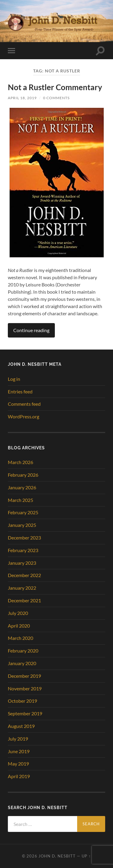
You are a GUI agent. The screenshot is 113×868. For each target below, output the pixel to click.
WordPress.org (24, 416)
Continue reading (31, 330)
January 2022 (22, 588)
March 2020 (20, 638)
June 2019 (19, 751)
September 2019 (25, 713)
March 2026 (20, 462)
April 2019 (19, 776)
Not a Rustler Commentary (55, 87)
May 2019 (18, 764)
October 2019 (22, 701)
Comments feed (24, 404)
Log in (14, 379)
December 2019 (24, 676)
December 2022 (24, 575)
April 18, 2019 (22, 98)
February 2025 (23, 512)
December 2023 (24, 538)
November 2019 (25, 688)
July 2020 (18, 613)
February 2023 (23, 550)
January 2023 (22, 563)
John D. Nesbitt (57, 856)
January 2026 (22, 487)
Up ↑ (86, 856)
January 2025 (22, 525)
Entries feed (20, 391)
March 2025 (20, 500)
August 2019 (21, 726)
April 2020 (19, 626)
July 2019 (18, 739)
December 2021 (24, 600)
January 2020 (22, 663)
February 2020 (23, 651)
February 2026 (23, 475)
